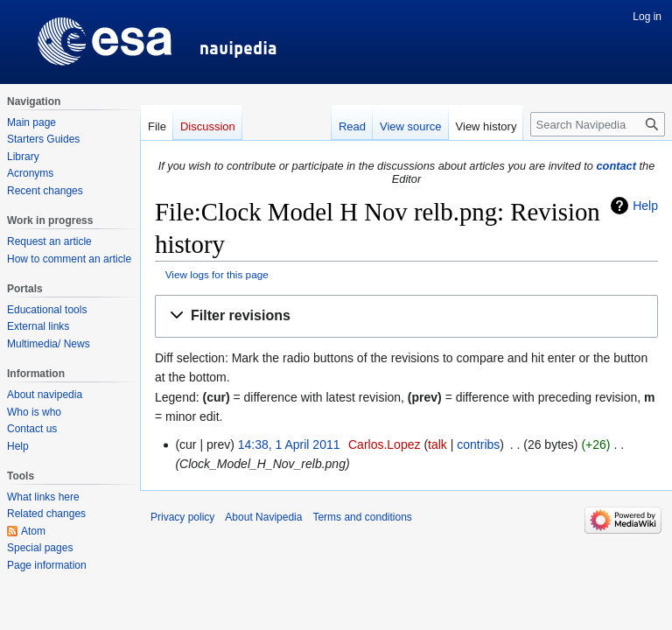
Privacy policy (182, 517)
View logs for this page (217, 274)
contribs (478, 444)
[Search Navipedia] (598, 124)
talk (437, 444)
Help (645, 206)
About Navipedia (263, 517)
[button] (406, 316)
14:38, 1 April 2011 (289, 444)
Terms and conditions (362, 517)
